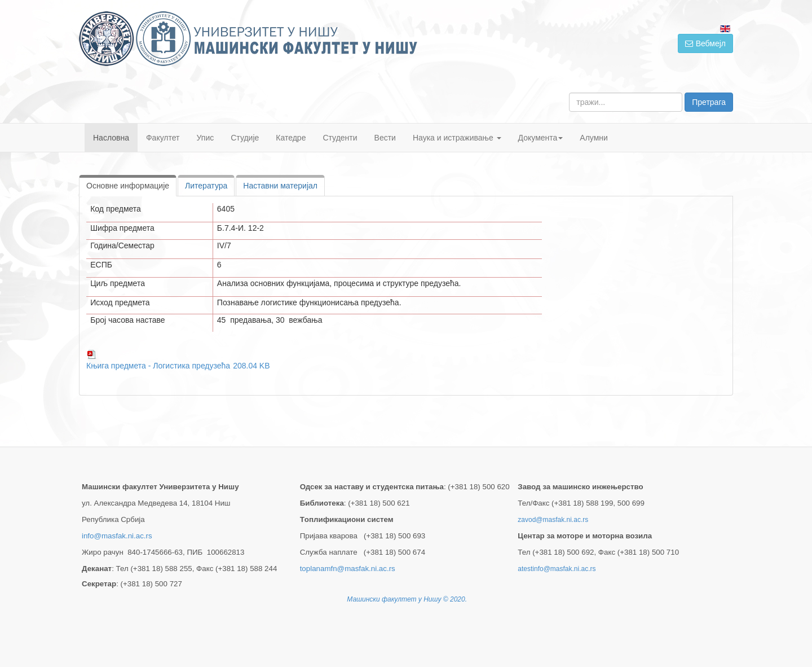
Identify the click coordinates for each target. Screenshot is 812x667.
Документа (541, 138)
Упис (206, 138)
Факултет (163, 138)
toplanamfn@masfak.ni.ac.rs (348, 569)
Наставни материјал (280, 186)
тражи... (569, 93)
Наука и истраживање (457, 138)
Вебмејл (705, 43)
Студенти (340, 138)
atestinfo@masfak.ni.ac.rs (557, 569)
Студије (245, 138)
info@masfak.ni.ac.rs (117, 536)
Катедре (291, 138)
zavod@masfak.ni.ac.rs (553, 520)
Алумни (594, 138)
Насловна (111, 138)
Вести (385, 138)
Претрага (709, 102)
